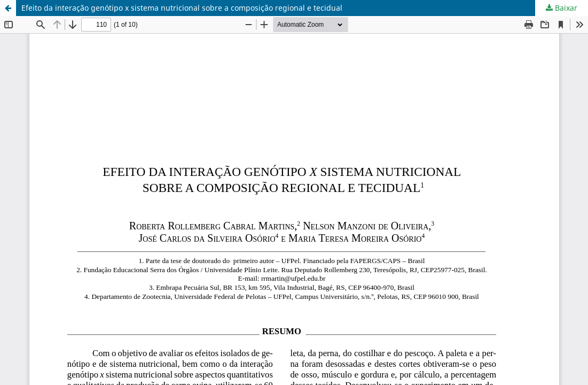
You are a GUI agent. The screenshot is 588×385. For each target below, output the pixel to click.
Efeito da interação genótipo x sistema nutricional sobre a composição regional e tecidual (182, 8)
